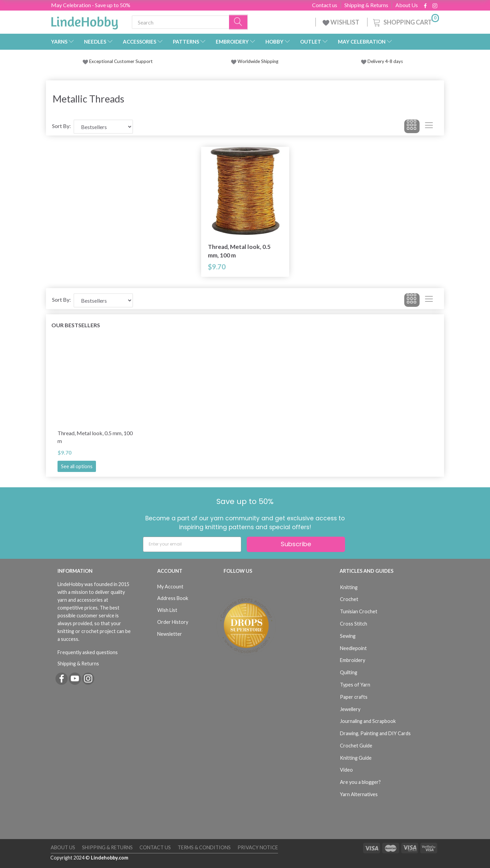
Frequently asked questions (88, 652)
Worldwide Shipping (255, 61)
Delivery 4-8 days (382, 61)
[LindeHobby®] (84, 21)
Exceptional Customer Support (121, 61)
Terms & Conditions (204, 847)
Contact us (325, 5)
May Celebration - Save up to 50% (91, 5)
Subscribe (296, 544)
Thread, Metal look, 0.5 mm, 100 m (239, 251)
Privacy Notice (258, 847)
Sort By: (61, 126)
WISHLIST (341, 22)
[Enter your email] (192, 544)
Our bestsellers (76, 325)
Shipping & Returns (366, 5)
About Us (407, 5)
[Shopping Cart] (405, 21)
